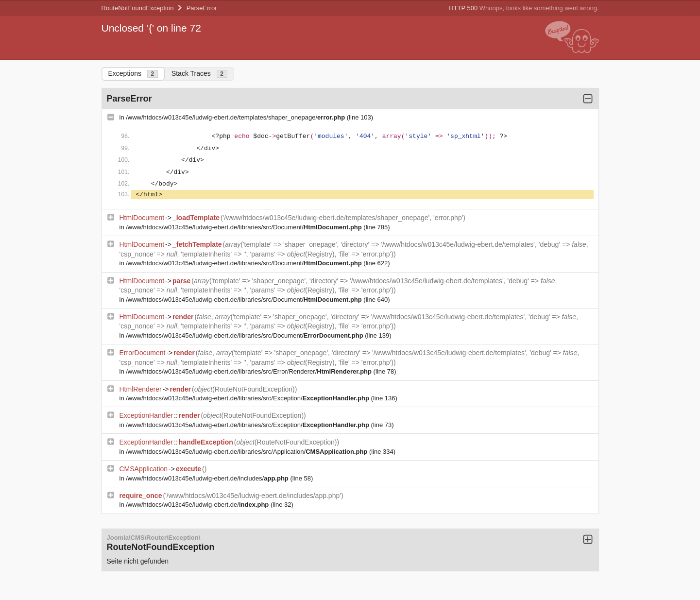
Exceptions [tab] (133, 74)
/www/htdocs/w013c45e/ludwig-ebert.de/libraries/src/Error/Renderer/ (249, 371)
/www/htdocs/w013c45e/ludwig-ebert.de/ (198, 505)
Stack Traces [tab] (199, 74)
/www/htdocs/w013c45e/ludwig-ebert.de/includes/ (208, 478)
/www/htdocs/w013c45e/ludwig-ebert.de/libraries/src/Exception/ (248, 398)
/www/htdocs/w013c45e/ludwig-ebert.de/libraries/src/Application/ (248, 452)
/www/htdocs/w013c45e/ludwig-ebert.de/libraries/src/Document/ (245, 227)
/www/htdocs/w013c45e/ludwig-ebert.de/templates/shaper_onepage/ (236, 117)
